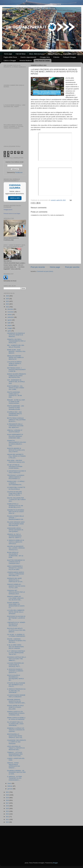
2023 (8, 304)
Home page (8, 54)
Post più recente (38, 267)
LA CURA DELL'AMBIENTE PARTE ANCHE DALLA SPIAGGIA (16, 612)
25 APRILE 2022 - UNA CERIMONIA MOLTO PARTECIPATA (14, 414)
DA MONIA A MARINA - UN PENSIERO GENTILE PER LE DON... (16, 772)
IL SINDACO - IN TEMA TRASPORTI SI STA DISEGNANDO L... (15, 778)
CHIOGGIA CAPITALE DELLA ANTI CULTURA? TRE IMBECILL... (17, 659)
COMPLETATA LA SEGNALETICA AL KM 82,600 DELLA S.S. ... (15, 506)
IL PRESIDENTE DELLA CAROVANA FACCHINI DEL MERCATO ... (15, 426)
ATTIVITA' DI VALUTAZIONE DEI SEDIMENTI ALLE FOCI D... (16, 685)
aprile (9, 331)
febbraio (10, 786)
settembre (11, 317)
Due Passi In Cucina (42, 61)
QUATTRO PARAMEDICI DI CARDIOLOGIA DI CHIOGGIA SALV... (16, 562)
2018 (8, 800)
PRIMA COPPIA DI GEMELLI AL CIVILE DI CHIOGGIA (16, 719)
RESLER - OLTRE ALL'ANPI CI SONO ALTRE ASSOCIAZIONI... (16, 402)
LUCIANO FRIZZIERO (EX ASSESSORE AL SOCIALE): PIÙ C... (16, 665)
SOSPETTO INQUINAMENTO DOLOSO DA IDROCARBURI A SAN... (17, 443)
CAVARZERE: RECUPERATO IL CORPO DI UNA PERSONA (17, 742)
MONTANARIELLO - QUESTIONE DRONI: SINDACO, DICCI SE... (15, 736)
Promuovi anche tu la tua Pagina (12, 214)
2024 (8, 301)
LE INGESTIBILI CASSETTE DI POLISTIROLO (16, 488)
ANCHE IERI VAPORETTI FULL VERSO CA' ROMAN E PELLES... (16, 456)
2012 (8, 817)
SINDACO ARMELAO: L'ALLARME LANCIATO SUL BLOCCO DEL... (15, 598)
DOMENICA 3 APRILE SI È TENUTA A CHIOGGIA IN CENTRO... (16, 730)
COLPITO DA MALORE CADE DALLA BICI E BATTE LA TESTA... (15, 493)
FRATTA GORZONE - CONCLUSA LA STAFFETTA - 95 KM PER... (14, 395)
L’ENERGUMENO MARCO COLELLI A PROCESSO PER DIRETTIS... (16, 574)
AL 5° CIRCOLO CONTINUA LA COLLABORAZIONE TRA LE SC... (16, 653)
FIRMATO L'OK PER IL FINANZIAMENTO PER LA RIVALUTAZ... (16, 341)
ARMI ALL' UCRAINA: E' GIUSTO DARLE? (15, 431)
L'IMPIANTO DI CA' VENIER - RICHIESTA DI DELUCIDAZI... (17, 624)
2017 (8, 803)
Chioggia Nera (45, 57)
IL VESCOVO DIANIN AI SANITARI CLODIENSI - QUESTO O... (16, 671)
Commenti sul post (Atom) (45, 271)
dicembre (11, 309)
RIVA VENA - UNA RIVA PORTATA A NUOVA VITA (16, 461)
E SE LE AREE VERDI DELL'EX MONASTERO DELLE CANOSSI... (15, 647)
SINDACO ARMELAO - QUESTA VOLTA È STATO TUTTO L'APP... (16, 586)
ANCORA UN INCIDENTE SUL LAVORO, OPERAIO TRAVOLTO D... (16, 548)
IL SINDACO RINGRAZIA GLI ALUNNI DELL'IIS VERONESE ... (16, 691)
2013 (8, 814)
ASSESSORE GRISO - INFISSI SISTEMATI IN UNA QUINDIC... (15, 530)
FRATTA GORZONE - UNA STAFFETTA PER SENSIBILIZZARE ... (16, 408)
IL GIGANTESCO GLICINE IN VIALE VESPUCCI (17, 472)
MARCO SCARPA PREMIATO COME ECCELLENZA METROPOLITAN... (17, 376)
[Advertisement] (41, 841)
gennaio (10, 789)
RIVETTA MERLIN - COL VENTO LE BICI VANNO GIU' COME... (16, 388)
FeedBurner (19, 172)
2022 (8, 307)
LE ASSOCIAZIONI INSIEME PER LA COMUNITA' (16, 696)
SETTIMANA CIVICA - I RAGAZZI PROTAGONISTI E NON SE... (16, 370)
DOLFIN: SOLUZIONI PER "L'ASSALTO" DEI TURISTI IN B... (16, 500)
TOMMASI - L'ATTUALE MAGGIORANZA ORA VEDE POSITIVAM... (15, 754)
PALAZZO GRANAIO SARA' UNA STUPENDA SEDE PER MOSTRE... (16, 524)
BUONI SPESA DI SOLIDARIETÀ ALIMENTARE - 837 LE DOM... (15, 555)
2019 (8, 798)
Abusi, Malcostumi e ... (37, 54)
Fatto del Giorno (54, 54)
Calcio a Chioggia (10, 60)
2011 (8, 819)
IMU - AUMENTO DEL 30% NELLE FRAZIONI (16, 346)
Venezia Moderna (26, 60)
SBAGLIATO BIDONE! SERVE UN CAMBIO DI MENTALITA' (15, 357)
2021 (8, 792)
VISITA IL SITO (15, 198)
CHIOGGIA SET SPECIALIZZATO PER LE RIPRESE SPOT (16, 592)
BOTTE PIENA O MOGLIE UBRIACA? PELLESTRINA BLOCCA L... (16, 420)
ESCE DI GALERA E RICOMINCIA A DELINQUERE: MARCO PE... (16, 678)
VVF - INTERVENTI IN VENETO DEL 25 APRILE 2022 (16, 382)
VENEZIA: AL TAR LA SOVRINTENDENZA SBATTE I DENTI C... (15, 536)
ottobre (10, 315)
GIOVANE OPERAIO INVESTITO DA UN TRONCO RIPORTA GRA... (17, 701)
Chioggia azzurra (8, 210)
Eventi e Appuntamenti (28, 57)
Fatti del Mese (21, 54)
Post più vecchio (72, 267)
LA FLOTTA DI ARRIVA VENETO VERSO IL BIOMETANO (14, 363)
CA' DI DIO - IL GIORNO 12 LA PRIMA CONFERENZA (16, 635)
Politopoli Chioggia (69, 57)
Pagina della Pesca (10, 57)
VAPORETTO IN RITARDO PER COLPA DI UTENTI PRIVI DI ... (16, 512)
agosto (10, 320)
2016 (8, 806)
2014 (8, 811)
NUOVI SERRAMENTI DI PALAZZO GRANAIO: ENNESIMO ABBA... (15, 436)
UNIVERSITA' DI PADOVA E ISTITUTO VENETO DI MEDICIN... (16, 335)
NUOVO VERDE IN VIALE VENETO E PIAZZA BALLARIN (15, 707)
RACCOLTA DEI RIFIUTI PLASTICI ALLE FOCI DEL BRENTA (16, 630)
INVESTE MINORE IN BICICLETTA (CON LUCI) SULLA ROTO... (16, 450)
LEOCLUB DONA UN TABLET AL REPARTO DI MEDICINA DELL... (16, 748)
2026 (8, 296)
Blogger (55, 863)
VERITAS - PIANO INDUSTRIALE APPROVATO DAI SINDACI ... (14, 765)
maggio (10, 328)
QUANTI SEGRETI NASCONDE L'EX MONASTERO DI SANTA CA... (16, 605)
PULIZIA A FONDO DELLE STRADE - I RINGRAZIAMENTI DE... (16, 518)
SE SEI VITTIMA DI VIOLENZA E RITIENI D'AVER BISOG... (15, 467)
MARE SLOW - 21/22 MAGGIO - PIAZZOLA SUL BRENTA (16, 351)
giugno (10, 325)
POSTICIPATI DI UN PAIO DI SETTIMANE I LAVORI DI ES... (16, 618)
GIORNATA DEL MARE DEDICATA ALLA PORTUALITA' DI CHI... (15, 580)
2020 (8, 795)
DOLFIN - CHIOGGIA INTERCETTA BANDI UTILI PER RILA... (17, 641)
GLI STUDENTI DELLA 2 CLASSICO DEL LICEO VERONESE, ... (15, 724)
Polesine (56, 57)
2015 (8, 808)
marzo (10, 783)
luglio (9, 323)
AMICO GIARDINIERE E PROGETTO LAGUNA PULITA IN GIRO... (15, 568)
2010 (8, 822)
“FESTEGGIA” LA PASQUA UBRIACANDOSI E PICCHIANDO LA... (16, 477)
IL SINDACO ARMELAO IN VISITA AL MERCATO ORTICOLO (16, 542)
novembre (11, 312)
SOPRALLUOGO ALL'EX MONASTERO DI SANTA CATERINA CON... (16, 713)
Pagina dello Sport (70, 54)
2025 (8, 299)
